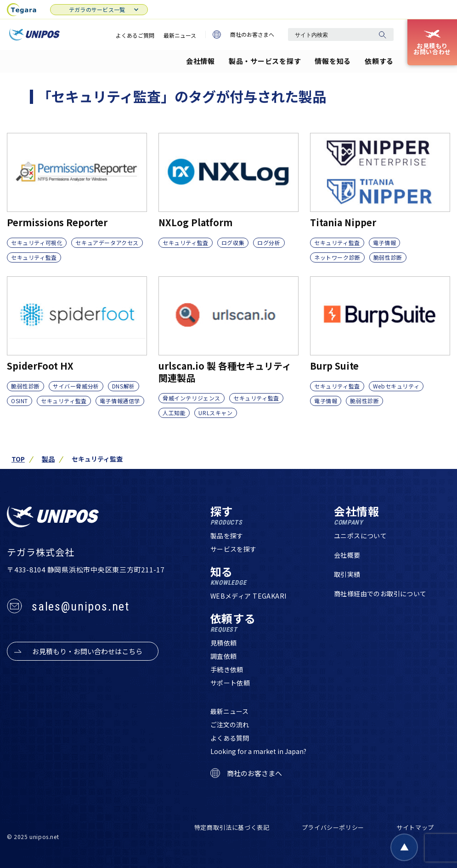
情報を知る (333, 61)
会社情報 (200, 61)
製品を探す (227, 536)
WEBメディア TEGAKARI (248, 596)
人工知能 (174, 413)
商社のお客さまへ (243, 34)
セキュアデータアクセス (107, 243)
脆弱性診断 (388, 257)
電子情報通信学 (120, 401)
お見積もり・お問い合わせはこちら (87, 651)
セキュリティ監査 (34, 257)
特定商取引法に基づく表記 (232, 827)
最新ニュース (180, 35)
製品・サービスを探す (265, 61)
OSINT (20, 401)
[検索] (382, 34)
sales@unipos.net (81, 606)
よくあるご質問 (135, 35)
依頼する (379, 61)
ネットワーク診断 (337, 257)
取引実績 (347, 574)
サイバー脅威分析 (76, 386)
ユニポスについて (360, 536)
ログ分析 (269, 243)
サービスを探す (234, 549)
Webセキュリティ (396, 386)
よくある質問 (230, 738)
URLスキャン (215, 413)
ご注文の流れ (230, 725)
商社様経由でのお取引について (380, 594)
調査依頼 (224, 656)
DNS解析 (124, 386)
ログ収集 (233, 243)
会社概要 (347, 555)
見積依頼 (224, 643)
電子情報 (384, 243)
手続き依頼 (227, 669)
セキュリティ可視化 (37, 243)
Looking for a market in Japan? (258, 751)
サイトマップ (415, 827)
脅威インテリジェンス (192, 398)
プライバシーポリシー (333, 827)
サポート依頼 (230, 683)
